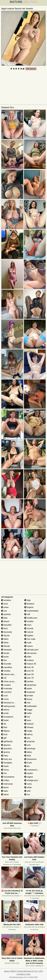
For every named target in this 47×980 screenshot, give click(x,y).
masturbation (32, 611)
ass (4, 611)
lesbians (29, 604)
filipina (5, 731)
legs (28, 600)
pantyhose (30, 685)
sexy (28, 720)
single (28, 731)
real (27, 703)
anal (4, 604)
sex (27, 717)
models (29, 621)
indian (5, 780)
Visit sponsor (31, 69)
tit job (28, 763)
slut (27, 738)
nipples (29, 636)
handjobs (7, 763)
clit (4, 678)
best (4, 628)
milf (27, 614)
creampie (7, 689)
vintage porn (31, 780)
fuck (4, 734)
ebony (5, 710)
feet (4, 727)
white (28, 787)
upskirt (29, 773)
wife (28, 791)
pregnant (30, 692)
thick (28, 756)
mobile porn (31, 618)
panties (29, 681)
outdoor (29, 660)
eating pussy (8, 706)
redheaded (31, 706)
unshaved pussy (33, 770)
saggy (28, 710)
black (5, 643)
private (29, 696)
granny (6, 752)
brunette (6, 664)
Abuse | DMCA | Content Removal (17, 971)
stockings (30, 749)
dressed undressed (11, 703)
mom (28, 625)
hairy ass (7, 759)
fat (4, 724)
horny (5, 770)
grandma (7, 749)
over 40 (29, 667)
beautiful (6, 625)
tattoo (28, 752)
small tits (30, 741)
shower (29, 727)
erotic (5, 713)
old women (31, 653)
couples (6, 685)
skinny (29, 734)
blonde (6, 646)
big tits (5, 636)
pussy (28, 699)
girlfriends (7, 741)
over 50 (29, 671)
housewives (8, 777)
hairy (5, 756)
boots (5, 657)
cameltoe (7, 667)
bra (4, 660)
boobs (5, 653)
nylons (29, 646)
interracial (7, 784)
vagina (29, 777)
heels (5, 766)
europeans (7, 717)
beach (5, 621)
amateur (6, 600)
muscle (29, 628)
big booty (7, 632)
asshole (6, 614)
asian (5, 607)
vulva (28, 784)
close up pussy (9, 681)
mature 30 (30, 664)
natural (29, 632)
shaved (29, 724)
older (28, 657)
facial (5, 720)
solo (28, 745)
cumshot (6, 692)
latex (5, 791)
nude (28, 643)
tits (27, 766)
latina (5, 794)
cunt (4, 696)
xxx (27, 794)
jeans (5, 787)
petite (28, 689)
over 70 (29, 678)
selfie (28, 713)
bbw (4, 618)
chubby (6, 671)
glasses (6, 745)
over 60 (29, 674)
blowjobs (6, 650)
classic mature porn (11, 674)
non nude (30, 639)
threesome (30, 759)
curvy (5, 699)
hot (4, 773)
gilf (4, 738)
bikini (5, 639)
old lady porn (31, 650)
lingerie (29, 607)
